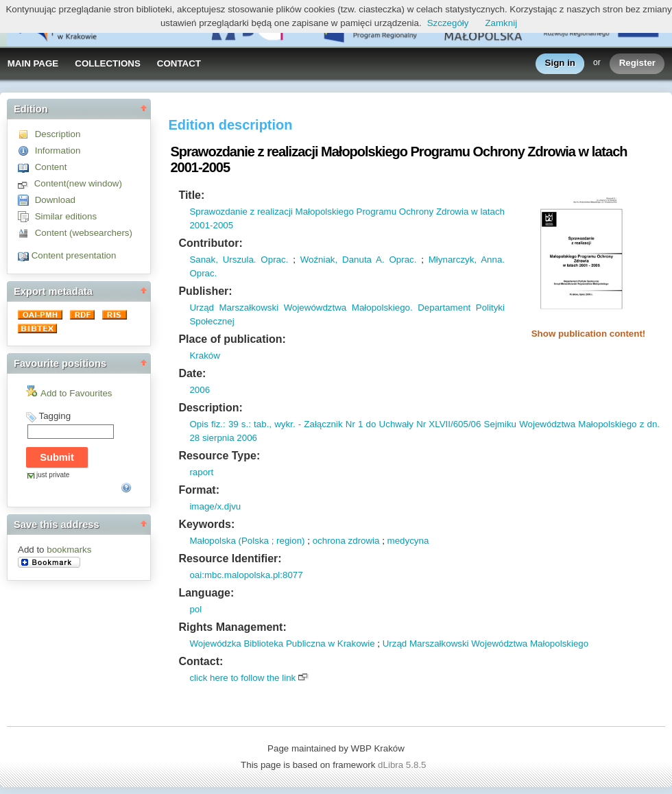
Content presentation (74, 255)
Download (55, 200)
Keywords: (206, 524)
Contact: (201, 661)
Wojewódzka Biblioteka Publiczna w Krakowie (282, 643)
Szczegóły (448, 23)
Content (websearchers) (84, 233)
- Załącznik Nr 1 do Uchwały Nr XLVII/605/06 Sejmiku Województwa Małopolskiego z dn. (478, 424)
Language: (206, 593)
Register (637, 63)
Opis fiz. (206, 424)
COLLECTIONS (108, 63)
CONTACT (179, 63)
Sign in (560, 63)
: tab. (259, 424)
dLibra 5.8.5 (403, 765)
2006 (200, 390)
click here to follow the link (242, 678)
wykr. (284, 424)
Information (58, 151)
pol (195, 609)
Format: (199, 490)
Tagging (55, 416)
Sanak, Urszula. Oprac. (239, 260)
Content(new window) (78, 183)
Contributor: (210, 243)
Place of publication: (232, 339)
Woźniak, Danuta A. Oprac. (359, 260)
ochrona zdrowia (346, 541)
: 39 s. (236, 424)
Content (51, 167)
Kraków (204, 356)
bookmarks (69, 550)
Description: (210, 408)
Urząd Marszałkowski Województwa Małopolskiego (486, 643)
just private (53, 475)
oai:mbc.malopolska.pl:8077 (246, 575)
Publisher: (205, 291)
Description (58, 134)
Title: (191, 195)
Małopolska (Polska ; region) (247, 541)
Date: (192, 373)
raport (201, 472)
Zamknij (501, 23)
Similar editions (66, 216)
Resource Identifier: (230, 558)
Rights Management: (232, 627)
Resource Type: (219, 456)
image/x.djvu (215, 506)
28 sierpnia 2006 (223, 438)
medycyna (408, 541)
